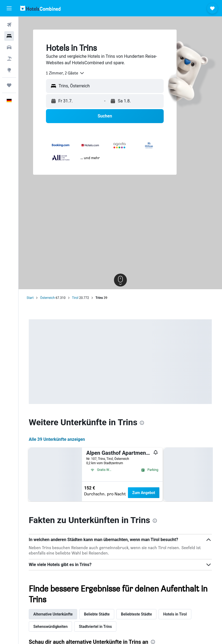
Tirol (75, 298)
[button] (9, 8)
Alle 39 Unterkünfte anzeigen (57, 439)
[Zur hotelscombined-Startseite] (40, 8)
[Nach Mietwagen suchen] (9, 47)
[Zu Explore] (9, 70)
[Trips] (9, 85)
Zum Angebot (144, 493)
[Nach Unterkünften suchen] (9, 36)
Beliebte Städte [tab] (97, 614)
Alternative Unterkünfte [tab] (53, 614)
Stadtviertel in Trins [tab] (95, 627)
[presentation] (142, 423)
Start (30, 298)
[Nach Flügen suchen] (9, 25)
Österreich (47, 298)
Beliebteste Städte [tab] (136, 614)
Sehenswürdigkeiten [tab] (50, 627)
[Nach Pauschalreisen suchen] (9, 59)
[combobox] (65, 73)
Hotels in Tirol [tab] (175, 614)
